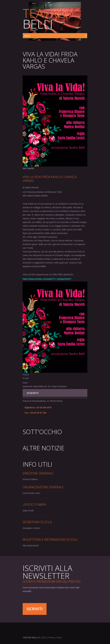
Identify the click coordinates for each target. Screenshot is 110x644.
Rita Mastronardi (31, 546)
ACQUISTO (33, 393)
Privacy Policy (55, 637)
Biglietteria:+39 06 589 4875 (38, 408)
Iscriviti (35, 609)
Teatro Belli (30, 637)
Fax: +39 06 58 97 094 (36, 413)
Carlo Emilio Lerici (31, 493)
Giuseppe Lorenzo (31, 528)
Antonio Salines (30, 479)
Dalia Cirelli (28, 511)
